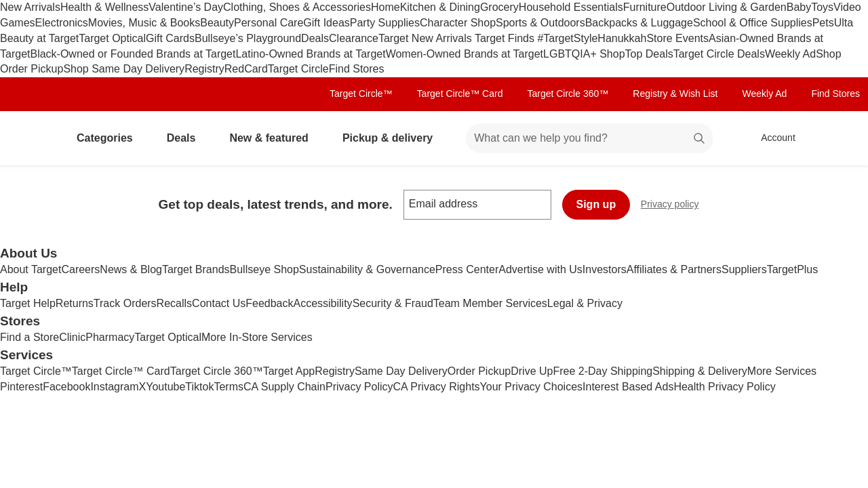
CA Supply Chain (284, 387)
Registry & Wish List (675, 94)
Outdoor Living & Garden (727, 7)
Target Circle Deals (719, 54)
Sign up (596, 204)
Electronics (62, 23)
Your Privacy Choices (531, 387)
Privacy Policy (359, 387)
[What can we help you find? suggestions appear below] (589, 138)
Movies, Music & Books (144, 23)
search (700, 139)
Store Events (677, 38)
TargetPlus (793, 269)
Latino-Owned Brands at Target (310, 54)
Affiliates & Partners (674, 269)
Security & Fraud (393, 303)
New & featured (274, 138)
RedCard (246, 69)
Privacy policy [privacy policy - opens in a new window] (675, 206)
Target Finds (506, 38)
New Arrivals (30, 7)
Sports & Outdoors (540, 23)
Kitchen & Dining (440, 7)
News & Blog (131, 269)
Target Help (28, 303)
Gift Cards (170, 38)
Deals (315, 38)
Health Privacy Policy (724, 387)
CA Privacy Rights (437, 387)
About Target (31, 269)
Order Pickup (479, 371)
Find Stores (357, 69)
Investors (605, 269)
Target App (289, 371)
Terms (229, 387)
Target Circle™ (361, 94)
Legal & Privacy (585, 303)
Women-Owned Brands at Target (465, 54)
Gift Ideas (326, 23)
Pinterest (21, 387)
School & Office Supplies (753, 23)
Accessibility (322, 303)
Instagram (114, 387)
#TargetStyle (567, 38)
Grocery (499, 7)
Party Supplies (385, 23)
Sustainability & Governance (367, 269)
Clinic (72, 337)
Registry (204, 69)
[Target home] (30, 138)
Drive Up (532, 371)
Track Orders (125, 303)
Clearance (354, 38)
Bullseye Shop (264, 269)
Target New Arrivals (427, 38)
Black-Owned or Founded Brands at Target (133, 54)
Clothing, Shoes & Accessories (297, 7)
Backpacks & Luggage (639, 23)
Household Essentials (571, 7)
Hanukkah (622, 38)
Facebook (66, 387)
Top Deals (649, 54)
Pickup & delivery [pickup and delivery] (393, 138)
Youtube (165, 387)
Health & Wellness (104, 7)
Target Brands (196, 269)
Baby (799, 7)
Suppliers (744, 269)
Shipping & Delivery (700, 371)
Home (386, 7)
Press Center (467, 269)
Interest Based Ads (628, 387)
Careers (80, 269)
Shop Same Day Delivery (124, 69)
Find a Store (29, 337)
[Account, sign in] (771, 138)
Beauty (217, 23)
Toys (822, 7)
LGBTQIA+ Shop (584, 54)
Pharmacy (110, 337)
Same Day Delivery (401, 371)
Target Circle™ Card (460, 94)
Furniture (645, 7)
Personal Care (269, 23)
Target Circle (298, 69)
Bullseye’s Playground (248, 38)
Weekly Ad (790, 54)
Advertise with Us (540, 269)
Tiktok (199, 387)
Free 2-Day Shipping (603, 371)
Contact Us (219, 303)
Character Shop (458, 23)
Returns (75, 303)
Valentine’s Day (186, 7)
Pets (823, 23)
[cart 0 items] (840, 138)
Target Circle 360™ (568, 94)
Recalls (174, 303)
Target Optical (112, 38)
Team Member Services (490, 303)
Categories (110, 138)
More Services (782, 371)
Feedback (269, 303)
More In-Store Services (257, 337)
